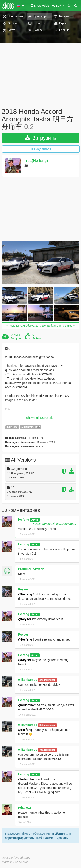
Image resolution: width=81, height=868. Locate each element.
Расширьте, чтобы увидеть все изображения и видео (41, 326)
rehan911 (25, 808)
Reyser (23, 589)
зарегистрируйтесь (19, 838)
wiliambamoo (28, 680)
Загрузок (16, 338)
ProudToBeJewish (31, 569)
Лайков (37, 338)
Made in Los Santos (15, 862)
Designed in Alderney (16, 858)
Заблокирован (48, 680)
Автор (35, 520)
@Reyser (25, 619)
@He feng (25, 594)
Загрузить (40, 138)
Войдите (58, 834)
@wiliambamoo (29, 705)
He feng (24, 520)
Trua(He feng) (36, 161)
